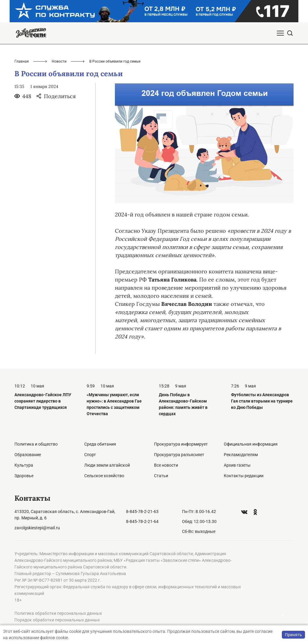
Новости (59, 61)
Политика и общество (36, 444)
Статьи (161, 476)
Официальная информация (251, 444)
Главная (22, 61)
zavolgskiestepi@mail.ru (37, 528)
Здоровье (24, 476)
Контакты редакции (244, 476)
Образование (28, 455)
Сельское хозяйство (104, 476)
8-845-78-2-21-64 (142, 521)
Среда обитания (100, 444)
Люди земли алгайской (107, 465)
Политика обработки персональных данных (58, 613)
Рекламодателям (241, 455)
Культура (24, 465)
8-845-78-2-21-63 (142, 512)
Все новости (166, 465)
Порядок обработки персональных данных (57, 620)
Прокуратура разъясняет (179, 455)
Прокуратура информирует (181, 444)
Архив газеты (237, 465)
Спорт (90, 455)
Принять (293, 635)
